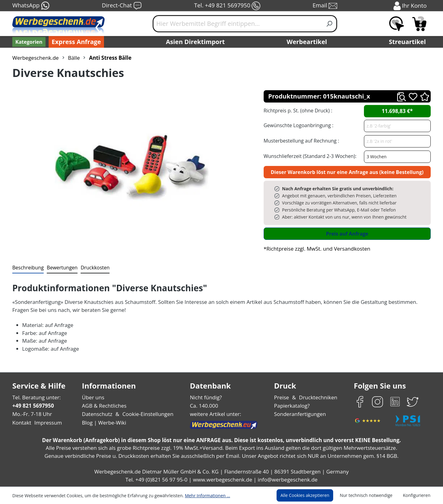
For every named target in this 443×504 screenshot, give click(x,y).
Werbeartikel (308, 42)
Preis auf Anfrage (347, 234)
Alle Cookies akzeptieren (311, 495)
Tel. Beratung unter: (35, 397)
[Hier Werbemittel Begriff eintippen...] (237, 24)
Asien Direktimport (196, 42)
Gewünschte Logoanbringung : (297, 125)
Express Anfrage (75, 42)
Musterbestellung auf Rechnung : (300, 141)
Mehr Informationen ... (199, 495)
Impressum (46, 423)
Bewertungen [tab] (60, 267)
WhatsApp (31, 6)
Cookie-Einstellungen (146, 414)
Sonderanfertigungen (299, 414)
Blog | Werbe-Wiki (103, 423)
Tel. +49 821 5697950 (227, 6)
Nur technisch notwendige (370, 495)
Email (325, 6)
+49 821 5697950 (33, 406)
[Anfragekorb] (419, 24)
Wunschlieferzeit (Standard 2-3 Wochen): (309, 156)
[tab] (27, 268)
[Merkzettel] (397, 24)
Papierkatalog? (292, 406)
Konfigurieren (418, 495)
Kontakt (21, 423)
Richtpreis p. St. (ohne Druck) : (297, 110)
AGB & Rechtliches (105, 406)
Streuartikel (409, 42)
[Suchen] (330, 24)
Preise (282, 397)
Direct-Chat (122, 6)
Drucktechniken (317, 397)
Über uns (93, 397)
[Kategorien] (28, 42)
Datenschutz (97, 414)
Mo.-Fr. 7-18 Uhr (32, 414)
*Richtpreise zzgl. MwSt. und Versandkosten (315, 249)
